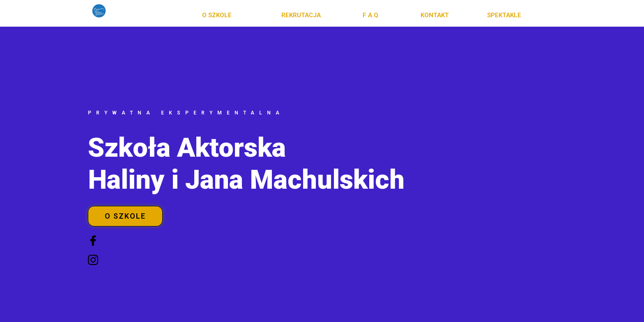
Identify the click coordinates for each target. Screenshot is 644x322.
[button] (217, 15)
